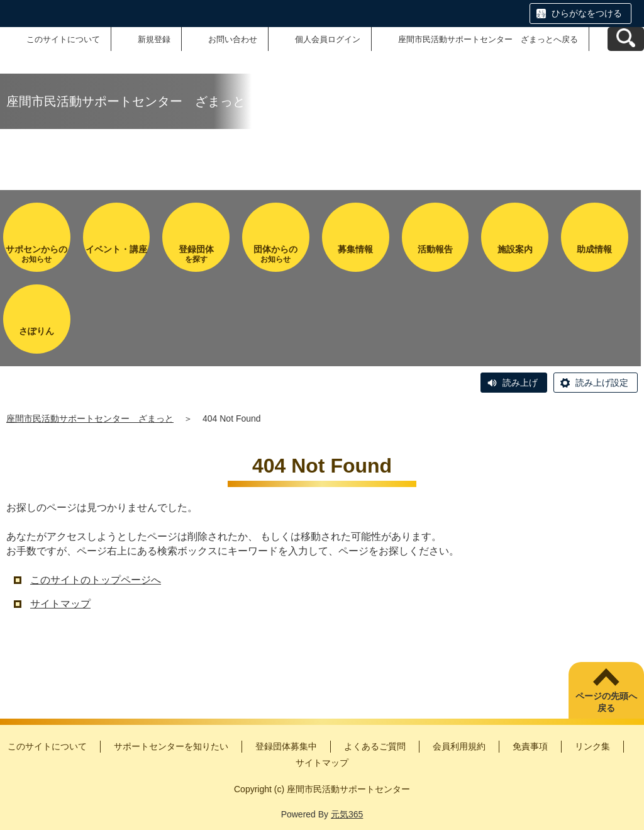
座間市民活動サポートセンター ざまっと (90, 418)
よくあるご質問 (375, 746)
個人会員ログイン (328, 39)
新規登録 (154, 39)
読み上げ (520, 383)
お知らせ (37, 254)
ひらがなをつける (587, 13)
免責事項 (530, 746)
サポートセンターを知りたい (171, 746)
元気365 (347, 814)
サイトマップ (60, 604)
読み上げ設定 (602, 383)
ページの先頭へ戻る (606, 702)
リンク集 (592, 746)
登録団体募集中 (286, 746)
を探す (196, 254)
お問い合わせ (233, 39)
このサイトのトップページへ (96, 580)
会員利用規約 (459, 746)
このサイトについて (63, 39)
